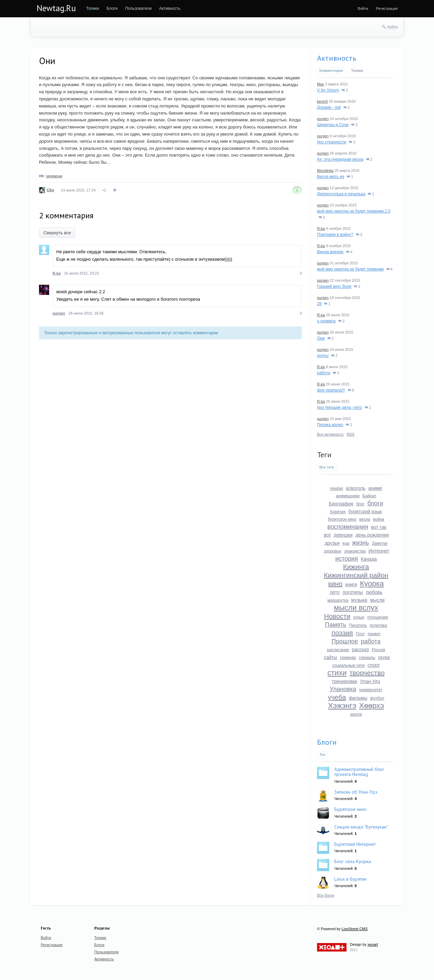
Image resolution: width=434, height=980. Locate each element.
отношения (378, 617)
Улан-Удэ (370, 681)
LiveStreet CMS (354, 929)
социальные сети (349, 665)
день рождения (372, 535)
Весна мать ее (331, 177)
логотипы (353, 592)
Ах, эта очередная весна (340, 159)
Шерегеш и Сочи (333, 125)
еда (346, 543)
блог (361, 504)
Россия (378, 650)
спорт (374, 665)
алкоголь (356, 488)
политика (379, 625)
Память (336, 625)
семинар (348, 658)
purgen (59, 313)
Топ (322, 755)
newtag (337, 488)
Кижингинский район (356, 575)
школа (356, 714)
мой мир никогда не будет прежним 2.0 (354, 211)
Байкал (369, 496)
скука (384, 657)
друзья (332, 543)
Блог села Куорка (353, 861)
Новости (337, 616)
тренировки (345, 681)
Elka (50, 190)
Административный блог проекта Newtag (359, 772)
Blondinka (325, 171)
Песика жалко (330, 425)
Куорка (372, 584)
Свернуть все (57, 233)
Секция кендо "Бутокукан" (361, 827)
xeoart (373, 944)
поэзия (342, 633)
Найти (392, 27)
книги (351, 584)
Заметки (379, 543)
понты (323, 356)
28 (319, 304)
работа (324, 373)
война (379, 519)
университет (371, 690)
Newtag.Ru (56, 8)
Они (321, 338)
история (347, 559)
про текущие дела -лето (340, 407)
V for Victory (328, 90)
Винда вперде (330, 252)
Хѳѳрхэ (371, 706)
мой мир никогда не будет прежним (350, 269)
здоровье (333, 551)
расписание (338, 650)
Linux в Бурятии (350, 879)
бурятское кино (342, 519)
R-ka (57, 273)
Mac (321, 84)
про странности (332, 142)
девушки (343, 535)
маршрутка (338, 600)
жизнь (360, 543)
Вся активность (330, 434)
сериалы (367, 658)
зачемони (54, 176)
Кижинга (356, 567)
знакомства (355, 551)
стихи (337, 673)
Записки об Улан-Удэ (356, 792)
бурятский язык (365, 512)
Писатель (358, 625)
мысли (377, 600)
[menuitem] (93, 8)
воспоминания (348, 527)
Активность (337, 58)
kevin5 (322, 101)
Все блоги (326, 895)
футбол (377, 698)
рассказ (360, 649)
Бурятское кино (350, 809)
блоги (375, 503)
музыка (359, 600)
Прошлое (345, 641)
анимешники (348, 496)
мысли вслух (356, 608)
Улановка (343, 689)
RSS (351, 434)
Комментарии (331, 71)
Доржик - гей (329, 107)
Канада (369, 559)
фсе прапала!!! (331, 390)
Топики (357, 71)
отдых (359, 617)
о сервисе (326, 321)
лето (335, 592)
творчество (367, 673)
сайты (330, 657)
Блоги (327, 742)
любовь (374, 592)
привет (374, 634)
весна (365, 519)
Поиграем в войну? (335, 235)
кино (335, 584)
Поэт (360, 634)
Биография (341, 504)
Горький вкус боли (334, 286)
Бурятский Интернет (355, 844)
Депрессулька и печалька (341, 194)
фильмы (358, 698)
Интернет (379, 551)
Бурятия (338, 512)
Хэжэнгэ (342, 706)
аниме (375, 488)
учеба (337, 697)
